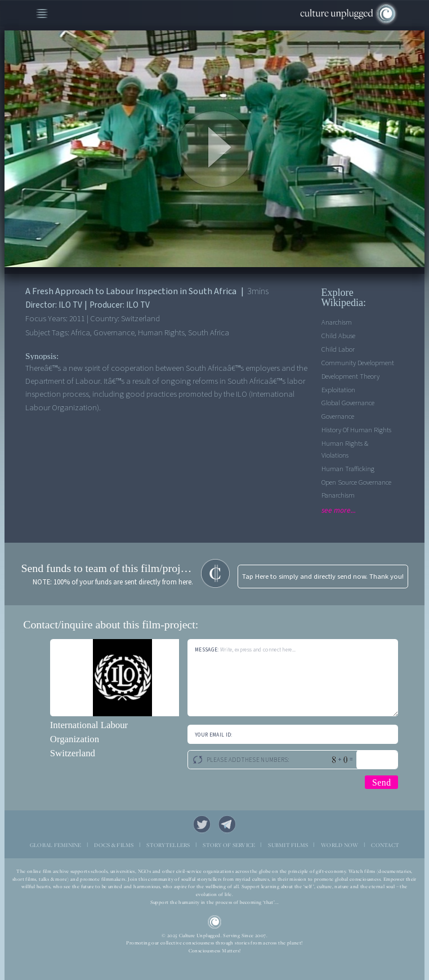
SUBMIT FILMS (288, 845)
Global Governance (348, 403)
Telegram (227, 824)
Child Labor (338, 349)
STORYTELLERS (168, 845)
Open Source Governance (356, 482)
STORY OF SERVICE (229, 845)
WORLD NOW (339, 845)
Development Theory (350, 376)
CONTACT (385, 845)
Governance (338, 416)
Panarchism (338, 495)
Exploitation (338, 390)
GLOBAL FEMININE (56, 845)
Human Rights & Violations (345, 449)
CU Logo (215, 922)
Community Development (358, 363)
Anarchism (337, 322)
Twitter (202, 824)
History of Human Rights (356, 430)
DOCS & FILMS (114, 845)
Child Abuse (338, 336)
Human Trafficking (348, 469)
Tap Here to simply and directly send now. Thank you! (323, 577)
